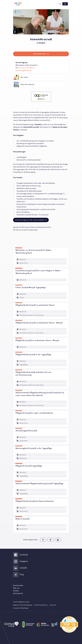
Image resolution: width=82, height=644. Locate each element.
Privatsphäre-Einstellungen (21, 608)
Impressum (53, 605)
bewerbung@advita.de (23, 71)
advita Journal (18, 593)
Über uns (16, 588)
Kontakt (16, 591)
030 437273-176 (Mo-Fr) (26, 68)
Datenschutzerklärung (41, 605)
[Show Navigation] (60, 4)
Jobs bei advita (18, 586)
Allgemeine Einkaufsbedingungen (23, 605)
